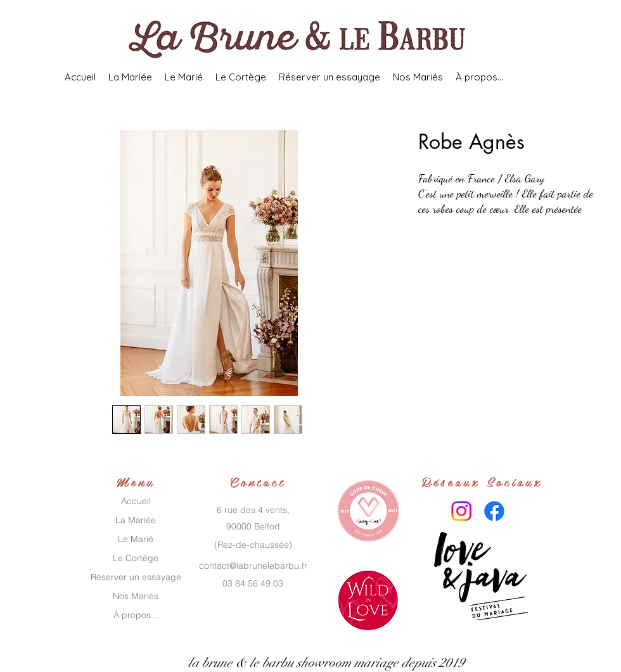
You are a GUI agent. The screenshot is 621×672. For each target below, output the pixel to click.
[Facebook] (494, 511)
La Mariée (136, 520)
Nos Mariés (136, 596)
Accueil (136, 501)
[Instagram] (461, 511)
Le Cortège (136, 558)
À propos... (136, 615)
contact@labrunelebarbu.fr (253, 566)
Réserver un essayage (136, 577)
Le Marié (136, 539)
